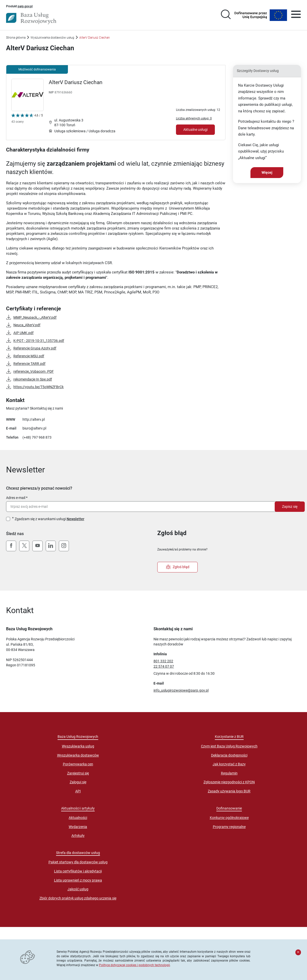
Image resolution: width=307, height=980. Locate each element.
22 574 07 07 (164, 666)
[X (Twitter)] (24, 546)
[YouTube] (37, 546)
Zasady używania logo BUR (229, 791)
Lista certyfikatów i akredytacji (78, 871)
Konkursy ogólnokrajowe (229, 818)
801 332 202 (163, 661)
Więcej (267, 172)
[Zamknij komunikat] (298, 952)
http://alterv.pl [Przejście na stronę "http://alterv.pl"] (34, 419)
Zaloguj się (78, 782)
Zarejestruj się (78, 773)
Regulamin (229, 773)
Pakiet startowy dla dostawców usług (78, 862)
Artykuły (78, 836)
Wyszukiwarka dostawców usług (52, 37)
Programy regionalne (229, 827)
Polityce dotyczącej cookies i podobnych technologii (134, 965)
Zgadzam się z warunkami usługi (49, 519)
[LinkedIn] (51, 546)
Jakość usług (78, 889)
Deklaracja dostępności (229, 755)
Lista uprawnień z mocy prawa (78, 880)
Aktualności (78, 818)
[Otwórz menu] (296, 15)
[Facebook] (11, 546)
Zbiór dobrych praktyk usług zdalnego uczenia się (78, 898)
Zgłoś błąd (178, 567)
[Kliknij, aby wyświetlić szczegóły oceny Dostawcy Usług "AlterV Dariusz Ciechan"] (27, 120)
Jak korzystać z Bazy (229, 764)
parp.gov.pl (25, 6)
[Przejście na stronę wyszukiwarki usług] (226, 15)
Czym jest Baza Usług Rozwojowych (229, 746)
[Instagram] (64, 546)
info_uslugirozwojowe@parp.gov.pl (181, 690)
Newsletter (75, 519)
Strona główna (16, 37)
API (78, 791)
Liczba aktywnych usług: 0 (194, 118)
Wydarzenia (78, 827)
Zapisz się (290, 507)
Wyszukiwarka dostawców (78, 755)
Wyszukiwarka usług (78, 746)
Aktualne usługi (195, 130)
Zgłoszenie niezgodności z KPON (229, 782)
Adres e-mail (16, 498)
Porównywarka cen (78, 764)
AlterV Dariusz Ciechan (76, 82)
